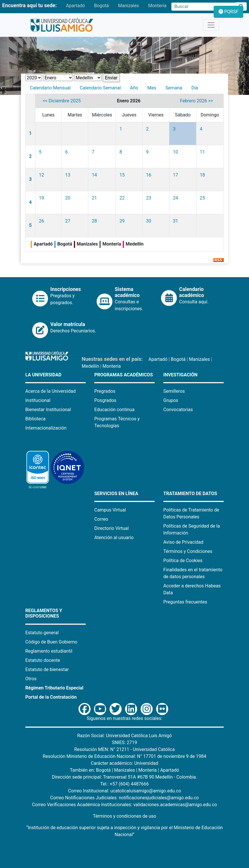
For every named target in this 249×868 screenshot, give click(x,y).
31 (175, 221)
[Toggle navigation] (211, 25)
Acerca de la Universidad (50, 391)
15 (122, 175)
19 (41, 198)
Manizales (128, 6)
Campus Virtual (110, 510)
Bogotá (101, 6)
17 (175, 175)
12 (41, 175)
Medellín (90, 366)
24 (175, 198)
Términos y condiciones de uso (124, 816)
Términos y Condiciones (188, 551)
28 (94, 221)
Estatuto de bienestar (47, 669)
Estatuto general (42, 633)
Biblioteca (36, 419)
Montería (157, 6)
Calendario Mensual (50, 88)
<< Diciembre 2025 (62, 101)
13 (68, 175)
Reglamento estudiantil (49, 651)
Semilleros (174, 391)
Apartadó (75, 6)
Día (195, 88)
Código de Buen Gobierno (51, 642)
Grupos (171, 400)
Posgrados (105, 400)
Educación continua (114, 410)
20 (68, 198)
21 (94, 198)
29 (122, 221)
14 (94, 175)
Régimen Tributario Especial (54, 688)
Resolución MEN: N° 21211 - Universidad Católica (124, 749)
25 (202, 198)
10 (175, 152)
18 (202, 175)
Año (134, 88)
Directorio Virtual (112, 528)
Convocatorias (178, 410)
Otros (31, 679)
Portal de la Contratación (51, 697)
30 (149, 221)
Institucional (38, 400)
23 (149, 198)
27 (68, 221)
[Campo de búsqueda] (204, 7)
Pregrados (105, 391)
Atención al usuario (114, 538)
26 (41, 221)
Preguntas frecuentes (185, 602)
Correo (101, 519)
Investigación (180, 375)
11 (202, 152)
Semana (174, 88)
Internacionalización (46, 428)
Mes (152, 88)
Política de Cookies (183, 561)
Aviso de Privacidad (183, 542)
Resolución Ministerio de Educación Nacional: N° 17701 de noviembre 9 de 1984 (125, 756)
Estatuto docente (43, 660)
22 (122, 198)
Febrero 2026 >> (197, 101)
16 (149, 175)
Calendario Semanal (100, 88)
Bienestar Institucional (48, 410)
